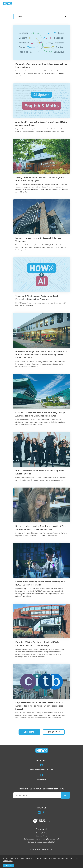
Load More (29, 732)
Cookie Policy (8, 861)
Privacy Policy (41, 833)
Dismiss (9, 865)
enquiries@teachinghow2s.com (41, 769)
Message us (41, 779)
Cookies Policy (41, 836)
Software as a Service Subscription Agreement (41, 839)
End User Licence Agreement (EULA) (41, 842)
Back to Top (54, 732)
